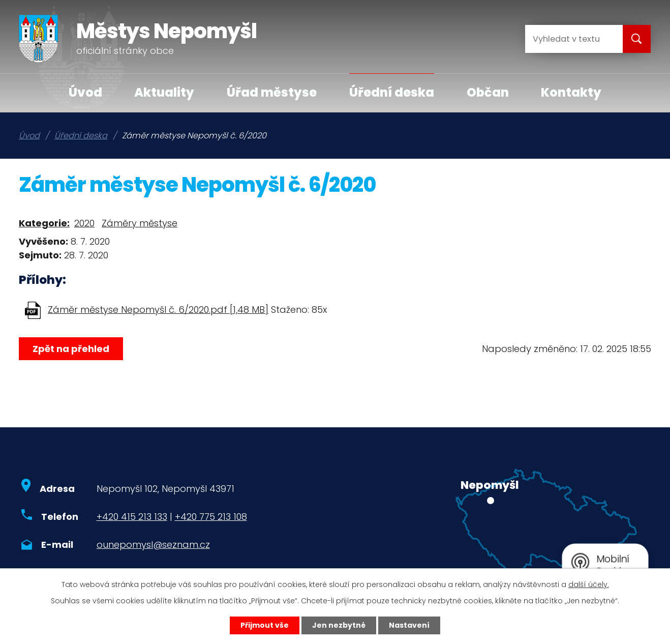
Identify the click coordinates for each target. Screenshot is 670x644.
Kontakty (571, 92)
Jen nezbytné (339, 625)
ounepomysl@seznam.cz (153, 545)
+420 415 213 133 (132, 517)
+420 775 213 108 (211, 517)
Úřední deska (392, 92)
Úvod (85, 92)
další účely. (589, 584)
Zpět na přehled (71, 349)
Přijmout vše (265, 625)
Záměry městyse (140, 223)
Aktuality (164, 92)
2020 (84, 223)
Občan (488, 92)
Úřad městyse (272, 92)
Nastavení (409, 625)
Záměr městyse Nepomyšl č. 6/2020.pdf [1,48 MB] (158, 310)
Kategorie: (44, 223)
